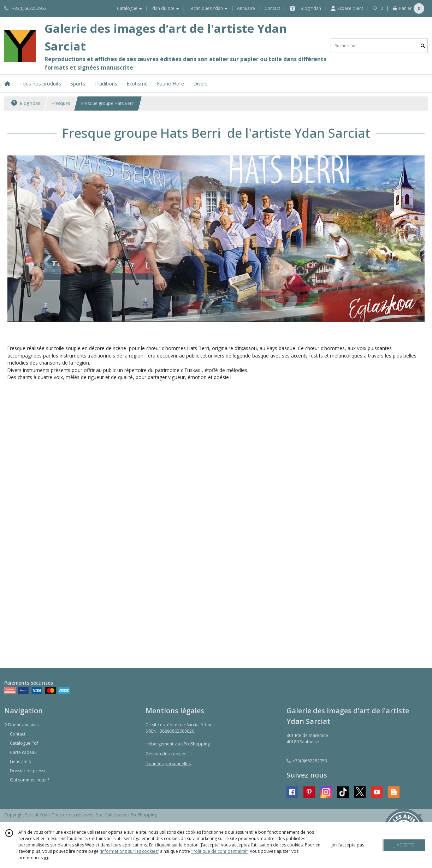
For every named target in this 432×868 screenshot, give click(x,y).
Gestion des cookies (166, 754)
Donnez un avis (21, 725)
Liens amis (20, 761)
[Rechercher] (423, 46)
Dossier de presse (28, 771)
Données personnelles (168, 764)
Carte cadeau (23, 752)
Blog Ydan (26, 103)
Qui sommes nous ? (29, 780)
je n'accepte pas (348, 845)
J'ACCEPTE (404, 845)
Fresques (61, 103)
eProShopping (143, 815)
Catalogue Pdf (24, 743)
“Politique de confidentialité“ (219, 851)
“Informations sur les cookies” (129, 851)
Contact (272, 8)
